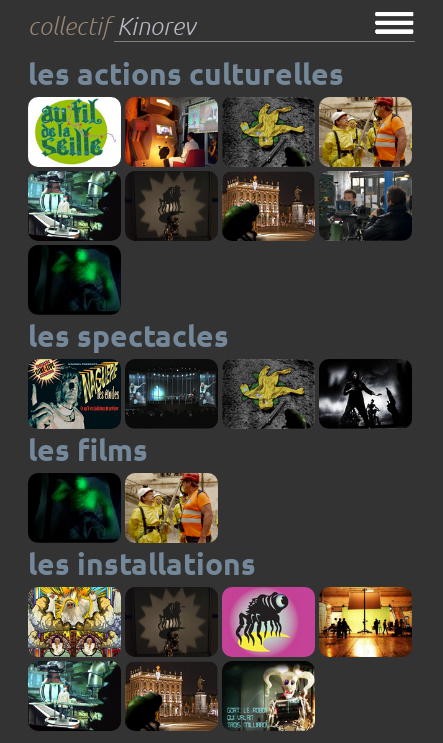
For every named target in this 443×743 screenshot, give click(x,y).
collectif (111, 26)
